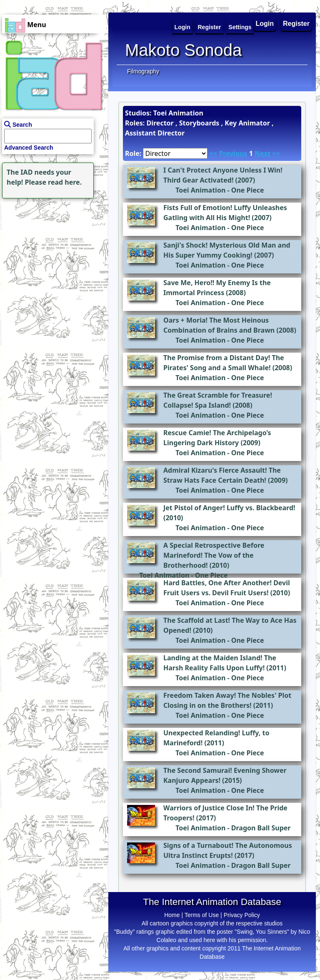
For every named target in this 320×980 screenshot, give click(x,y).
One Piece (248, 190)
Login (265, 24)
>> (276, 153)
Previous (233, 153)
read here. (65, 182)
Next (262, 153)
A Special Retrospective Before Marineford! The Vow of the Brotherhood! (214, 555)
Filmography (143, 71)
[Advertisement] (52, 253)
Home (172, 915)
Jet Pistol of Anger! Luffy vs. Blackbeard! (229, 508)
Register (296, 24)
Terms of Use (202, 915)
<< (213, 153)
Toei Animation (200, 190)
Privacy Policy (242, 915)
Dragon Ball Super (261, 828)
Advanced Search (29, 148)
